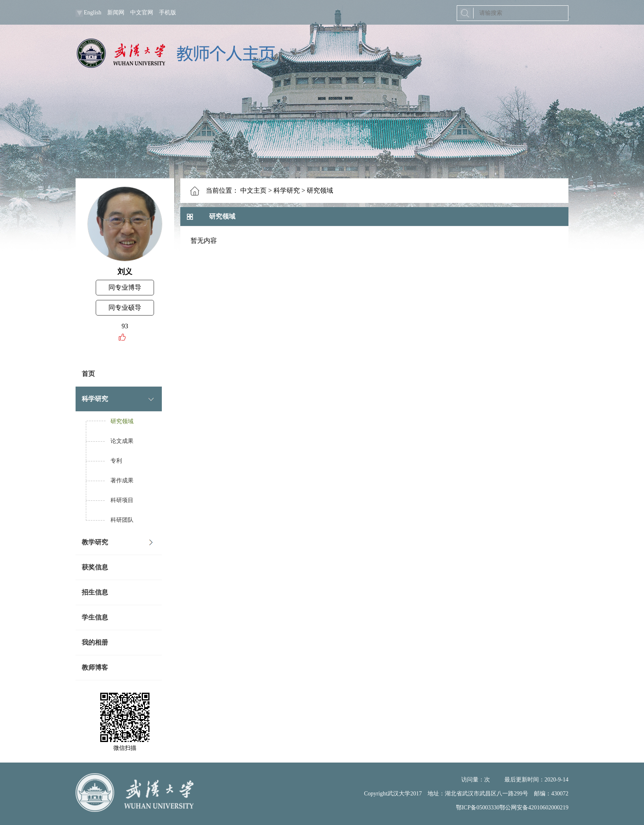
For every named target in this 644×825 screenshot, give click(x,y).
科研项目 (122, 500)
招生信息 (95, 592)
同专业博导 (125, 287)
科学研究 (95, 399)
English (93, 13)
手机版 (168, 13)
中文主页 (253, 190)
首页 (88, 374)
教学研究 (95, 542)
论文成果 (122, 441)
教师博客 (95, 667)
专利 (116, 461)
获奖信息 (95, 567)
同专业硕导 (125, 308)
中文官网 (142, 13)
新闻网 (116, 13)
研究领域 (122, 421)
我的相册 (95, 642)
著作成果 (122, 480)
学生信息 (95, 617)
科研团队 (122, 520)
